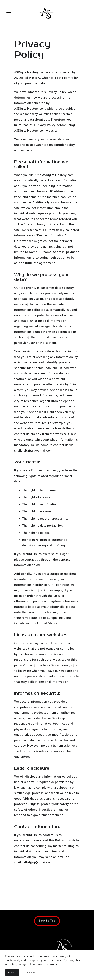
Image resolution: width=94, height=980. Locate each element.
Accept (12, 972)
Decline (30, 972)
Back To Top (47, 922)
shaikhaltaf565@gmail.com (33, 456)
